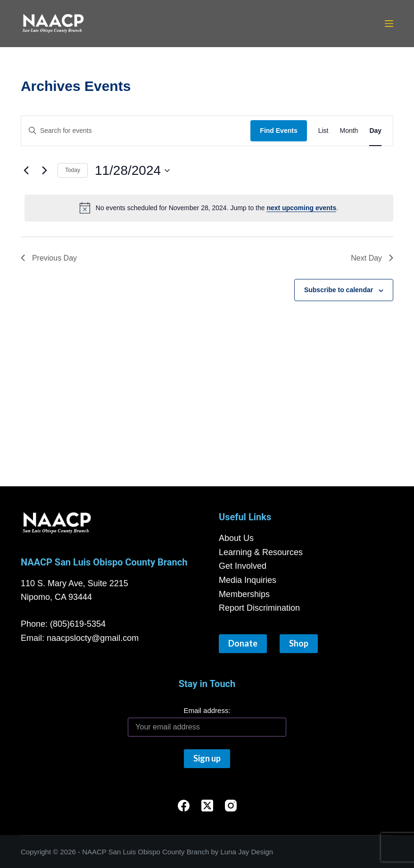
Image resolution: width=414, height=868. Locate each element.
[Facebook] (184, 806)
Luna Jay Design (247, 852)
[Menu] (389, 24)
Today (73, 170)
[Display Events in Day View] (375, 131)
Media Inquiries (248, 580)
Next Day (372, 258)
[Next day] (45, 171)
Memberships (244, 594)
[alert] (209, 208)
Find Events (278, 131)
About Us (236, 538)
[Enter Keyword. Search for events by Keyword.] (136, 131)
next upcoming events (301, 208)
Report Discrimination (259, 608)
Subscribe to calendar (339, 290)
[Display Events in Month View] (349, 131)
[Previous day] (26, 171)
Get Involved (243, 566)
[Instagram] (231, 806)
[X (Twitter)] (207, 806)
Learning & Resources (261, 552)
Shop (299, 643)
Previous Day (49, 258)
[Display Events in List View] (323, 131)
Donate (243, 643)
